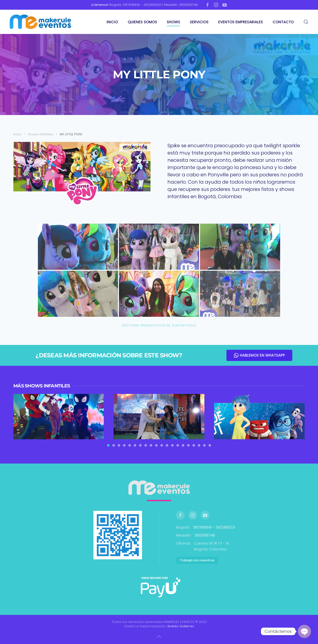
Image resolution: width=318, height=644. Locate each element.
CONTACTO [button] (283, 22)
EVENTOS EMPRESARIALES (241, 22)
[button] (306, 22)
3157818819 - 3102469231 (214, 527)
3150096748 (205, 535)
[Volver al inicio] (41, 22)
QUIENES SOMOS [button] (142, 22)
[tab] (108, 445)
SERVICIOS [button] (199, 22)
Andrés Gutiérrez (181, 626)
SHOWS (173, 22)
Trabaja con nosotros (197, 560)
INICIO (112, 22)
